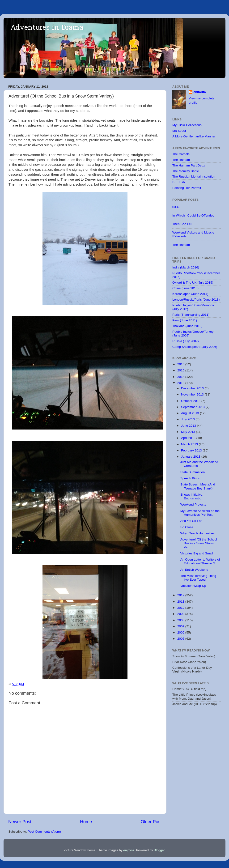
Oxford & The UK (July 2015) (193, 283)
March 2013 (190, 444)
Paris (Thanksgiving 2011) (191, 315)
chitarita (200, 92)
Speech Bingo (190, 478)
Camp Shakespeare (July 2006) (195, 347)
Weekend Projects (193, 504)
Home (86, 822)
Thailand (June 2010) (187, 326)
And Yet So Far (191, 521)
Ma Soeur (179, 131)
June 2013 (189, 426)
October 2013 (191, 401)
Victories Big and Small (197, 553)
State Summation (193, 472)
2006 (181, 632)
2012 (181, 595)
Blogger (159, 850)
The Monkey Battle (186, 171)
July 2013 (188, 419)
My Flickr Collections (187, 125)
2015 (181, 370)
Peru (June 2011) (185, 320)
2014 (181, 377)
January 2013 (191, 457)
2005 (181, 639)
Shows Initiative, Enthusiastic (192, 496)
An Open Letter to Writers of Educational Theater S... (200, 561)
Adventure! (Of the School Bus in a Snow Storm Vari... (199, 543)
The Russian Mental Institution (194, 177)
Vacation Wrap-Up (193, 586)
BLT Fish (179, 182)
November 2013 (193, 394)
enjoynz (129, 850)
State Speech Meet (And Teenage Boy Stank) (198, 486)
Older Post (151, 822)
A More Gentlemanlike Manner (194, 136)
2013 (181, 383)
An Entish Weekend (194, 570)
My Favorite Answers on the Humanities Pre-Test (200, 513)
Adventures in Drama (47, 28)
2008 (181, 620)
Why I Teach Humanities (197, 533)
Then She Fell (182, 224)
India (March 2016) (186, 267)
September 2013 (193, 407)
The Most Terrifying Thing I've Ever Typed (198, 578)
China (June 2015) (185, 288)
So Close (187, 527)
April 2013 (189, 438)
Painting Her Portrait (187, 188)
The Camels (181, 154)
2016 (181, 364)
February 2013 (192, 450)
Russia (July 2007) (186, 341)
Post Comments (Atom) (44, 832)
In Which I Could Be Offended (193, 215)
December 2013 (193, 388)
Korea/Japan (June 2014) (190, 294)
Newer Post (20, 822)
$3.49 (176, 207)
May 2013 (189, 432)
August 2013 (191, 413)
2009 (181, 614)
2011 (181, 602)
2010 (181, 608)
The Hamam (181, 160)
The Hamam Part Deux (189, 165)
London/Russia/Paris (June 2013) (196, 300)
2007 (181, 626)
